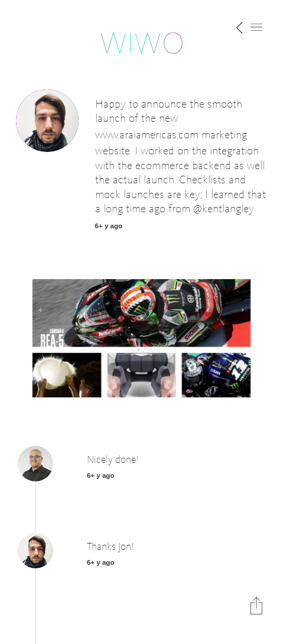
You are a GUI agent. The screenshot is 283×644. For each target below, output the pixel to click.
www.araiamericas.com (147, 135)
